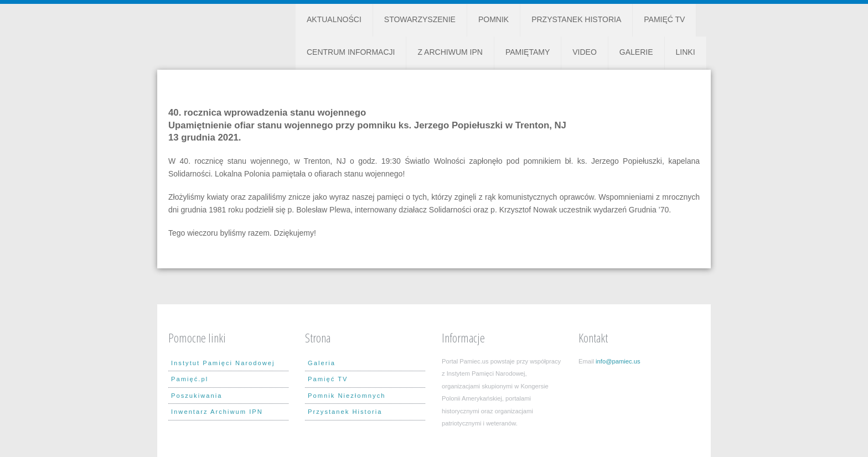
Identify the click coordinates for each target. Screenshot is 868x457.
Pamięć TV (664, 19)
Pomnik (494, 19)
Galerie (636, 52)
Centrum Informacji (351, 52)
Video (585, 52)
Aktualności (334, 19)
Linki (686, 52)
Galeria (322, 363)
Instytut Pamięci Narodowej (223, 363)
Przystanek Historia (576, 19)
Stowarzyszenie (420, 19)
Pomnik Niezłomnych (347, 396)
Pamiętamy (528, 52)
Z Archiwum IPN (450, 52)
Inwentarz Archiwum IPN (217, 412)
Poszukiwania (197, 396)
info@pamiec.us (618, 361)
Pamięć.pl (190, 379)
